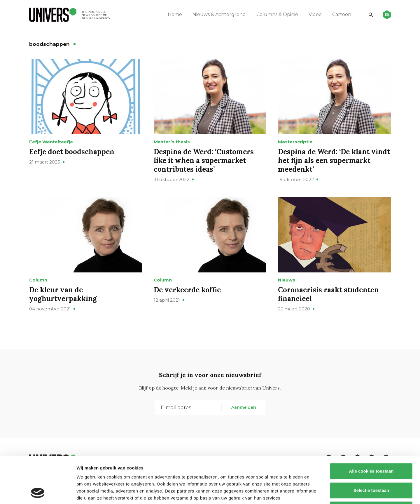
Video (315, 14)
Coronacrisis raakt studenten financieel (328, 294)
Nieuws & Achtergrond (219, 14)
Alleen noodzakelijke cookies (371, 466)
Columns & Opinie (277, 14)
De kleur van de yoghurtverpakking (63, 294)
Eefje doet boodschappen (72, 152)
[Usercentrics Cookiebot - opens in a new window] (38, 493)
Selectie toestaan (371, 447)
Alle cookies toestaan (371, 427)
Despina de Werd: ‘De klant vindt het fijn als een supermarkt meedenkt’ (334, 160)
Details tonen (315, 492)
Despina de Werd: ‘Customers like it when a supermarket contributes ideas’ (204, 160)
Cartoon (342, 14)
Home (175, 14)
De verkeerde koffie (187, 290)
